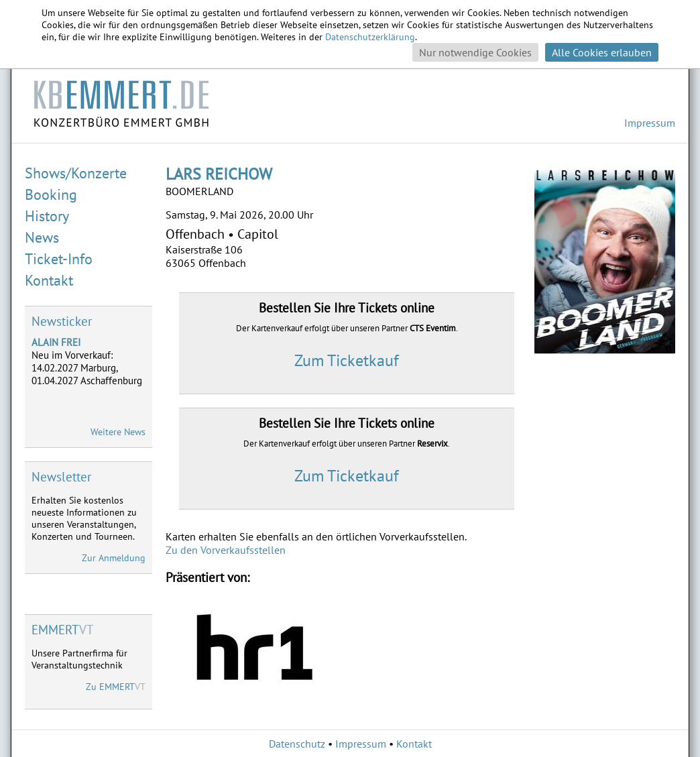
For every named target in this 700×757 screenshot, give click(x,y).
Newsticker (62, 321)
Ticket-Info (59, 259)
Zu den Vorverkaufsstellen (226, 550)
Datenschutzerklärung (370, 37)
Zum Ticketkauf (347, 360)
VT (63, 630)
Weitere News (118, 432)
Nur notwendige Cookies (475, 52)
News (42, 237)
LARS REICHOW (219, 174)
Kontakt (49, 280)
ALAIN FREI (56, 342)
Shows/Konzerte (76, 173)
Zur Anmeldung (114, 558)
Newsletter (61, 477)
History (47, 216)
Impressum (650, 123)
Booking (51, 194)
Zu (116, 687)
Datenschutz (297, 744)
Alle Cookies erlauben (602, 52)
